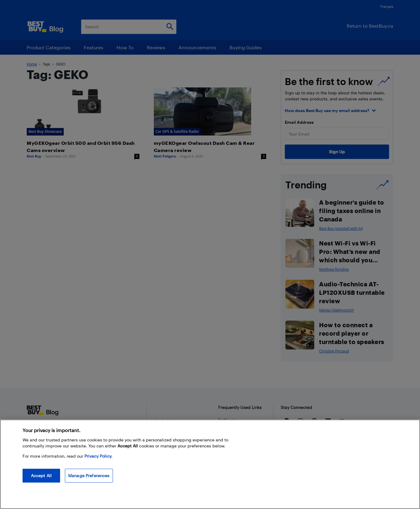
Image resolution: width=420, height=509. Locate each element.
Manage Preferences (89, 475)
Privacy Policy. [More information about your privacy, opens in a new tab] (98, 456)
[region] (210, 464)
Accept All (41, 475)
